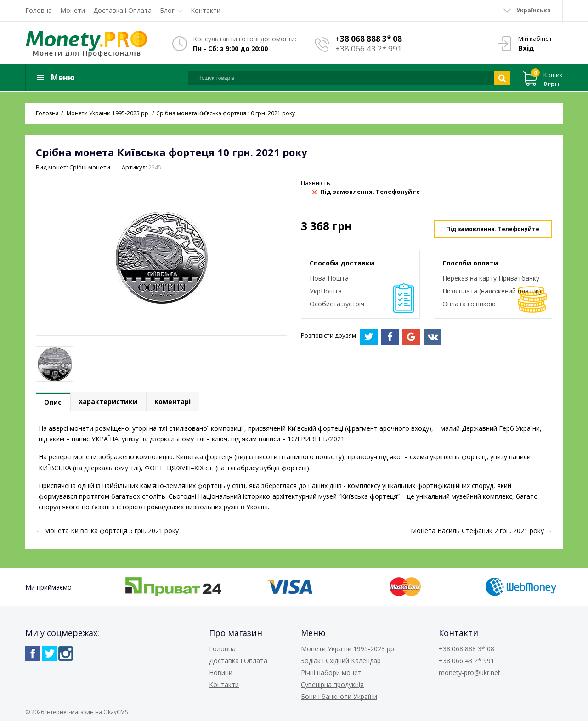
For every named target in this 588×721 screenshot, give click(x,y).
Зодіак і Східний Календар (341, 661)
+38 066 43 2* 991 (369, 48)
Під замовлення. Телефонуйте (493, 229)
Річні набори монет (331, 673)
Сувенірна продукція (332, 684)
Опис (53, 403)
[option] (55, 364)
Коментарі (174, 403)
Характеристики (109, 403)
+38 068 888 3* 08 (369, 39)
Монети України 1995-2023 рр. (348, 649)
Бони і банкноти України (339, 696)
